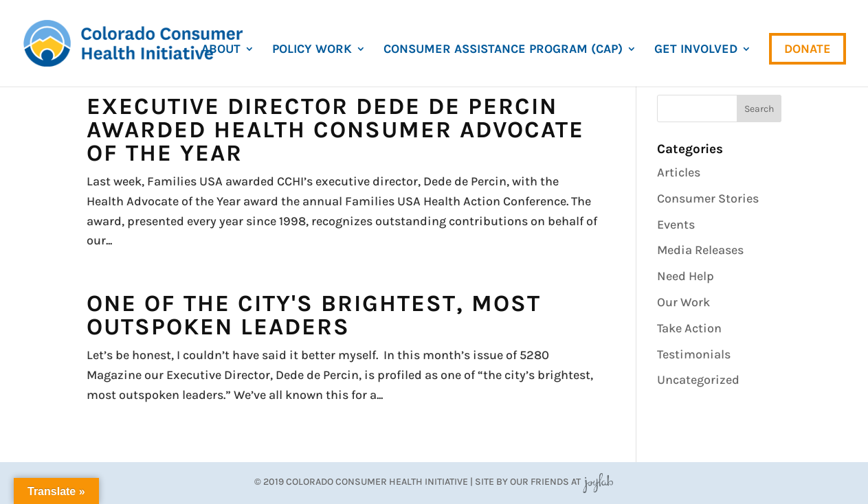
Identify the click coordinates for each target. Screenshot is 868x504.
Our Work (683, 302)
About (221, 50)
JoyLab (598, 482)
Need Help (686, 276)
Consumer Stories (708, 198)
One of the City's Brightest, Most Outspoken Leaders (314, 315)
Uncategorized (698, 380)
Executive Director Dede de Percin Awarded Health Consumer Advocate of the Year (335, 130)
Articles (679, 172)
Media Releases (700, 250)
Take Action (689, 328)
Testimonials (694, 354)
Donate (808, 49)
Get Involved (696, 50)
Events (676, 225)
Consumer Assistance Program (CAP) (503, 50)
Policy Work (312, 50)
